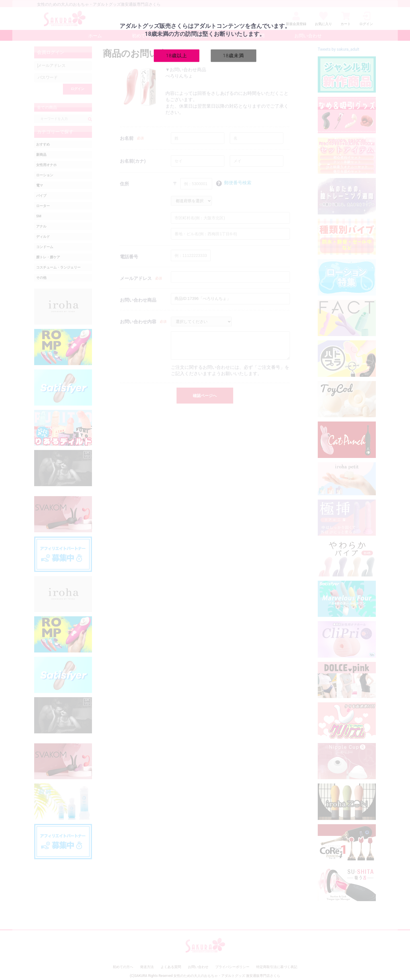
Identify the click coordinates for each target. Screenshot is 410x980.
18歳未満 (234, 55)
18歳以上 (177, 55)
